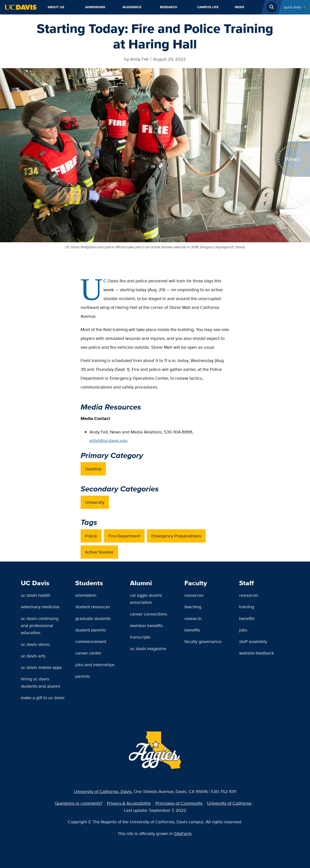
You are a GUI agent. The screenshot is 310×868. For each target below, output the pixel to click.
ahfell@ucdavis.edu (108, 440)
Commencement (91, 641)
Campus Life (208, 7)
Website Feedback (257, 653)
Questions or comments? (79, 803)
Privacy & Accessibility (129, 803)
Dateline (93, 469)
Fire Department (124, 536)
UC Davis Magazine (148, 648)
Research (169, 7)
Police (91, 536)
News (239, 7)
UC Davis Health (36, 595)
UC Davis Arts (33, 656)
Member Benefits (146, 625)
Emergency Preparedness (176, 536)
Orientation (86, 595)
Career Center (88, 653)
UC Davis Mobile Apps (41, 667)
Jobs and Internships (95, 665)
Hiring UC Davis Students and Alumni (41, 682)
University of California (229, 803)
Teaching (193, 607)
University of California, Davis (103, 791)
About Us (56, 7)
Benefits (192, 630)
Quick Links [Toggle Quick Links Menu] (293, 7)
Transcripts (140, 637)
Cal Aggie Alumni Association (146, 599)
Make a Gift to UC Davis (43, 698)
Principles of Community (179, 803)
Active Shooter (99, 552)
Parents (83, 676)
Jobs (243, 630)
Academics (132, 7)
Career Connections (149, 614)
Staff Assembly (253, 641)
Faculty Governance (203, 641)
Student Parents (90, 630)
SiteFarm (183, 833)
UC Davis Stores (35, 644)
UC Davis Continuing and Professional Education (40, 625)
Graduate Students (93, 618)
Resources (194, 595)
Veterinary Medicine (40, 607)
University (95, 502)
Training (247, 607)
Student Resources (93, 607)
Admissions (95, 7)
